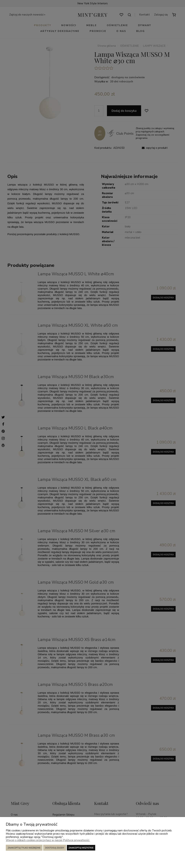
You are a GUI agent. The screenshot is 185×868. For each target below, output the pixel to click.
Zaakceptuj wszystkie (81, 848)
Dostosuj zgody (55, 848)
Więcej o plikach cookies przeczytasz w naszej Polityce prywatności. (48, 840)
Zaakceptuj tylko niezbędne (24, 848)
